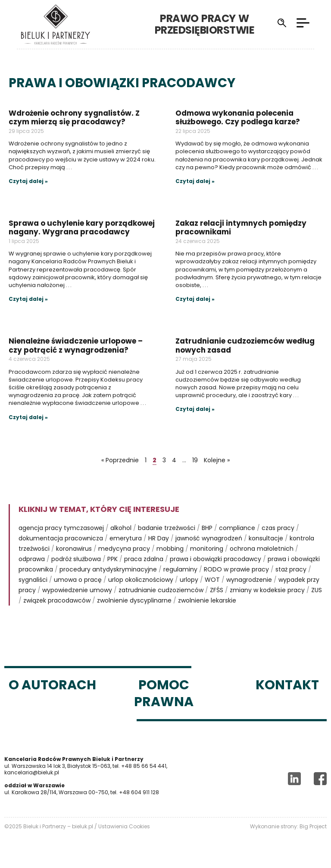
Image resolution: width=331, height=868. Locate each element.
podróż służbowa (76, 559)
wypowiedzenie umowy (77, 590)
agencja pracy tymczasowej (61, 528)
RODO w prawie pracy (236, 569)
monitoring (207, 549)
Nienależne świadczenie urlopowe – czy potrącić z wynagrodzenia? (76, 345)
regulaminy (180, 569)
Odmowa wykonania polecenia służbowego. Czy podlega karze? (238, 117)
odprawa (32, 559)
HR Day (159, 538)
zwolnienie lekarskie (207, 600)
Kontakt (287, 685)
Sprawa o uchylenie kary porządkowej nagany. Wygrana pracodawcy (82, 227)
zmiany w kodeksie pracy (267, 590)
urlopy (189, 580)
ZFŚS (217, 590)
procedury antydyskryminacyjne (108, 569)
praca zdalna (144, 559)
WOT (212, 580)
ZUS (317, 590)
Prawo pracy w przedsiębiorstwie (222, 24)
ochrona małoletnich (262, 549)
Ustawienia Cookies (124, 826)
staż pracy (291, 569)
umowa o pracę (78, 580)
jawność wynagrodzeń (209, 538)
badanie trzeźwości (167, 528)
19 (195, 460)
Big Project (313, 826)
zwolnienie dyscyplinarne (134, 600)
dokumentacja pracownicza (61, 538)
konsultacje (266, 538)
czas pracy (278, 528)
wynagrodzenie (249, 580)
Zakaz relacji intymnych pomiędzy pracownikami (241, 227)
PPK (112, 559)
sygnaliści (33, 580)
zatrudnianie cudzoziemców (161, 590)
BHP (207, 528)
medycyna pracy (124, 549)
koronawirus (74, 549)
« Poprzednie (120, 460)
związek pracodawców (57, 600)
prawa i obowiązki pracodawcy (215, 559)
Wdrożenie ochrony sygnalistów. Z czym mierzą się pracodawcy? (74, 117)
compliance (237, 528)
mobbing (170, 549)
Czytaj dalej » (28, 181)
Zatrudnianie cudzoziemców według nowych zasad (245, 345)
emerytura (126, 538)
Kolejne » (217, 460)
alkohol (121, 528)
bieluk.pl (83, 826)
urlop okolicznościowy (141, 580)
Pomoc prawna (164, 693)
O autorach (52, 685)
